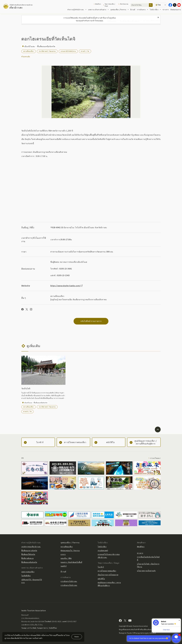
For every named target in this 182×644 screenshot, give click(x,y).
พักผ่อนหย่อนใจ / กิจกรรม (70, 550)
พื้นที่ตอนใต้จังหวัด (28, 554)
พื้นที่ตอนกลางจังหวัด (29, 550)
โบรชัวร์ (101, 567)
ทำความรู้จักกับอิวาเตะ (77, 9)
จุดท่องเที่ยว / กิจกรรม (119, 9)
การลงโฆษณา (155, 458)
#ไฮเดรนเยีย (26, 57)
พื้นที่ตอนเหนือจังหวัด (29, 562)
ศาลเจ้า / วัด (85, 51)
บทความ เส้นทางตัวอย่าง (98, 9)
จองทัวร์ (64, 566)
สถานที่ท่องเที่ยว (29, 51)
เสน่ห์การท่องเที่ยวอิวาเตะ (31, 547)
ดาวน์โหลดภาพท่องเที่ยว (107, 571)
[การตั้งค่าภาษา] (161, 5)
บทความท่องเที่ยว (28, 572)
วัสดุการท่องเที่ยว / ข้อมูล (110, 5)
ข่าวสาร (166, 9)
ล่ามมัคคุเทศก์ (103, 550)
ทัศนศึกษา (98, 4)
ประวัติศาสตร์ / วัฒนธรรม (47, 51)
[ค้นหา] (151, 5)
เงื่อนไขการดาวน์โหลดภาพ (108, 575)
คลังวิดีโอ (101, 579)
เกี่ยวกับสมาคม (124, 4)
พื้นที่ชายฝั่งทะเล (28, 558)
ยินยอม (77, 637)
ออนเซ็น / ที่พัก (66, 558)
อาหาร (63, 554)
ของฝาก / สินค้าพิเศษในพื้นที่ (71, 562)
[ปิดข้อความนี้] (158, 17)
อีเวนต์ (133, 9)
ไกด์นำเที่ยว (155, 9)
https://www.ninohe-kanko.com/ (67, 286)
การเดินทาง (142, 9)
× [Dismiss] (179, 620)
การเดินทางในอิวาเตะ (69, 585)
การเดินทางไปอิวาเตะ (69, 581)
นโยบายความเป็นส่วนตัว (146, 571)
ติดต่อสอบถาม (176, 9)
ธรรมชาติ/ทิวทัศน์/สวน (68, 51)
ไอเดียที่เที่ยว (26, 576)
